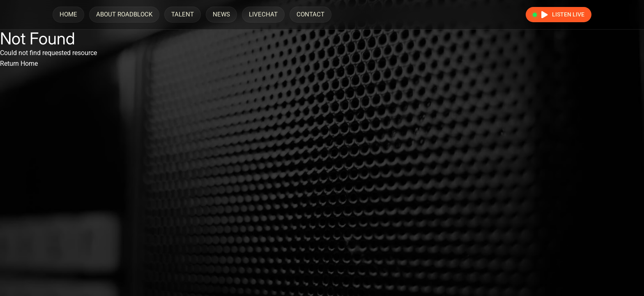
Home (68, 14)
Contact (310, 14)
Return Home (19, 64)
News (221, 14)
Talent (183, 14)
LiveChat (263, 14)
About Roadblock (124, 14)
